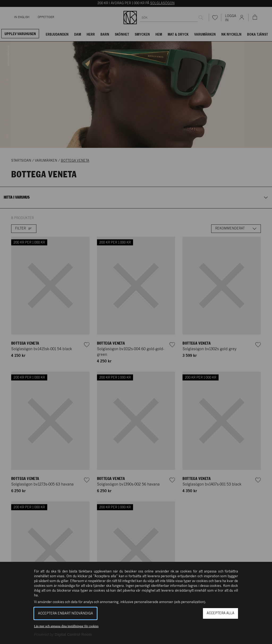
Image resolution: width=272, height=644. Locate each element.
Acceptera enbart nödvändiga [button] (65, 614)
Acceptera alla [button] (220, 613)
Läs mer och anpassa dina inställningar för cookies (66, 626)
